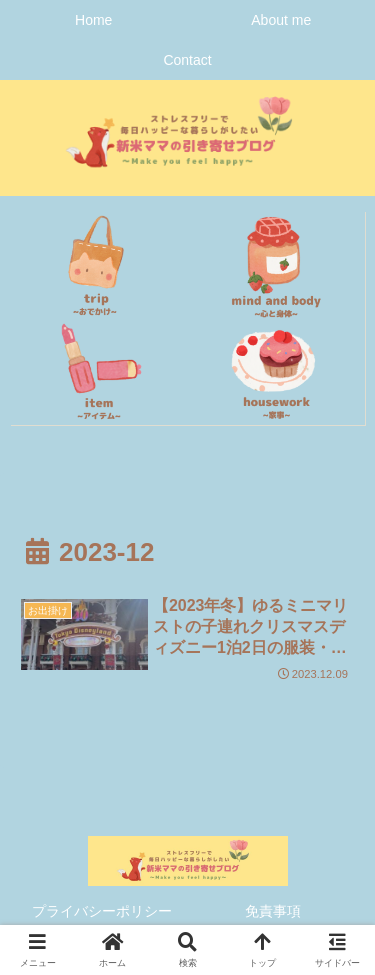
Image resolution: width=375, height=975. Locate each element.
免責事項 (273, 911)
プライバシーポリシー (102, 911)
